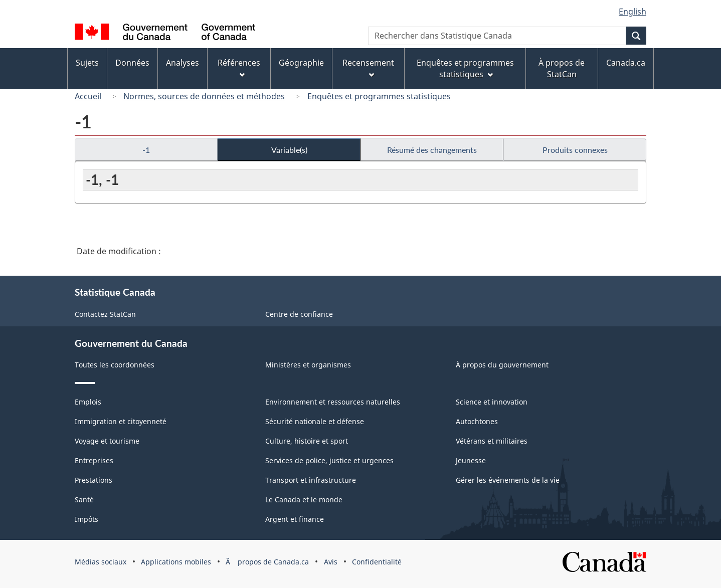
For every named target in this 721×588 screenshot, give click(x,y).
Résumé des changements (432, 150)
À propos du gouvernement (502, 365)
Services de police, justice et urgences (329, 460)
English (633, 12)
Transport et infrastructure (311, 480)
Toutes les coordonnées (115, 365)
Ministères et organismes (308, 365)
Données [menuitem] (132, 63)
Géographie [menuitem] (301, 63)
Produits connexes (575, 150)
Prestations (94, 480)
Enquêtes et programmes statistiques (379, 96)
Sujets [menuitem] (87, 63)
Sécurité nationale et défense (315, 421)
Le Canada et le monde (304, 500)
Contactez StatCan (105, 314)
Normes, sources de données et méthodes (204, 96)
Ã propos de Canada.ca (267, 562)
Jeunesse (471, 460)
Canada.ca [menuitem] (626, 63)
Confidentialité (377, 562)
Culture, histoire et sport (307, 441)
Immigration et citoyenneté (121, 421)
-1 (146, 150)
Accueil (88, 96)
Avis (331, 562)
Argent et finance (295, 519)
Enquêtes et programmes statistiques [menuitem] (465, 68)
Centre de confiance (299, 314)
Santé (84, 500)
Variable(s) (289, 150)
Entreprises (94, 460)
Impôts (86, 519)
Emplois (88, 402)
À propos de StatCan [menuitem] (562, 68)
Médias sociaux (101, 562)
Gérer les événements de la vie (508, 480)
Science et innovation (492, 402)
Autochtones (477, 421)
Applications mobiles (176, 562)
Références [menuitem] (239, 67)
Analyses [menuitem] (183, 63)
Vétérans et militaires (492, 441)
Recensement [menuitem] (368, 67)
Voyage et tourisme (107, 441)
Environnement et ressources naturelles (333, 402)
